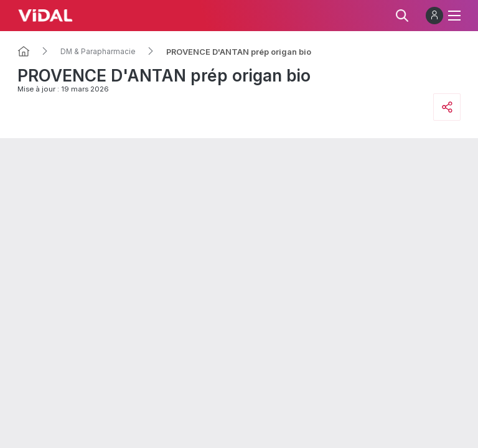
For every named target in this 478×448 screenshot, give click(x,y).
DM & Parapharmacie (98, 52)
